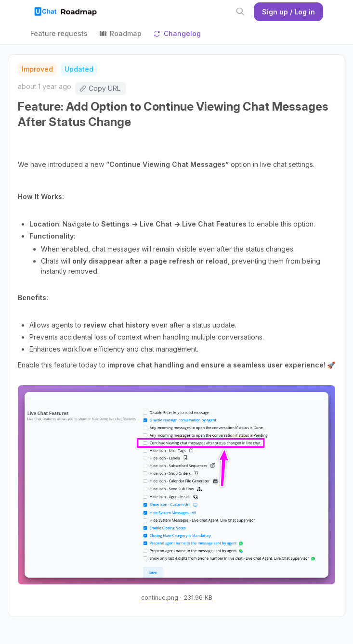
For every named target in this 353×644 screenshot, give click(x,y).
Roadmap (120, 33)
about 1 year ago (45, 86)
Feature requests (59, 33)
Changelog (177, 33)
